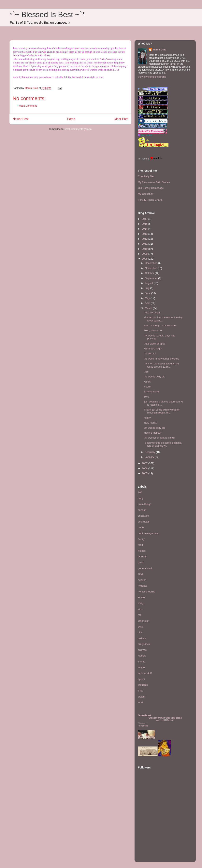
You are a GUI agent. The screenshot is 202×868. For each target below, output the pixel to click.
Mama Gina (159, 50)
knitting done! (152, 392)
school (142, 667)
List (163, 720)
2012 (145, 239)
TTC (140, 691)
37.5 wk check (152, 312)
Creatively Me (146, 176)
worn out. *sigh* (153, 349)
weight (142, 697)
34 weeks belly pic (155, 428)
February (151, 452)
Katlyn (141, 603)
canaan (142, 510)
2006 (145, 468)
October (150, 273)
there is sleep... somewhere (160, 325)
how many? (151, 423)
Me (140, 615)
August (149, 283)
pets (140, 627)
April (148, 303)
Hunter (142, 597)
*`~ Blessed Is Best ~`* (47, 15)
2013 (145, 234)
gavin (141, 562)
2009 (145, 254)
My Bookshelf (146, 194)
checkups (143, 516)
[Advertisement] (150, 834)
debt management (148, 533)
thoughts (143, 685)
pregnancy (144, 644)
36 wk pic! (150, 353)
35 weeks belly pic (155, 377)
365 (146, 372)
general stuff (145, 568)
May (148, 298)
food (140, 545)
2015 (145, 224)
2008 (145, 259)
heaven (142, 580)
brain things (144, 504)
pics (140, 632)
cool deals (144, 522)
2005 (145, 473)
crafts (141, 527)
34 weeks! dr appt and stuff (160, 438)
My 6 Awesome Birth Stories (154, 182)
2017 (145, 219)
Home (71, 119)
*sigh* (148, 418)
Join (158, 720)
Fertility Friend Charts (150, 200)
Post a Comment (27, 106)
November (151, 268)
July (148, 288)
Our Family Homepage (151, 188)
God (140, 574)
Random (170, 720)
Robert (142, 656)
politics (142, 638)
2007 (145, 463)
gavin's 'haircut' (153, 433)
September (152, 278)
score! (148, 387)
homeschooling (146, 592)
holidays (143, 586)
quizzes (142, 650)
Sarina (142, 662)
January (150, 457)
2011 (145, 244)
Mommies (142, 723)
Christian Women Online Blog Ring (165, 718)
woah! (148, 382)
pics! (147, 397)
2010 (145, 249)
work (141, 702)
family (141, 539)
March (149, 308)
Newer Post (21, 119)
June (148, 293)
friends (142, 551)
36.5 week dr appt (154, 344)
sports (141, 679)
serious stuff (145, 673)
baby (141, 498)
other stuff (144, 621)
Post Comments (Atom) (78, 129)
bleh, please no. (153, 330)
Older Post (121, 119)
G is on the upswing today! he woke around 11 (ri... (161, 365)
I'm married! (143, 726)
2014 (145, 229)
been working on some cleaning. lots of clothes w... (163, 444)
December (151, 263)
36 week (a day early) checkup (162, 359)
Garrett (142, 556)
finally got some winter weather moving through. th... (162, 411)
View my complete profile (152, 77)
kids (140, 609)
